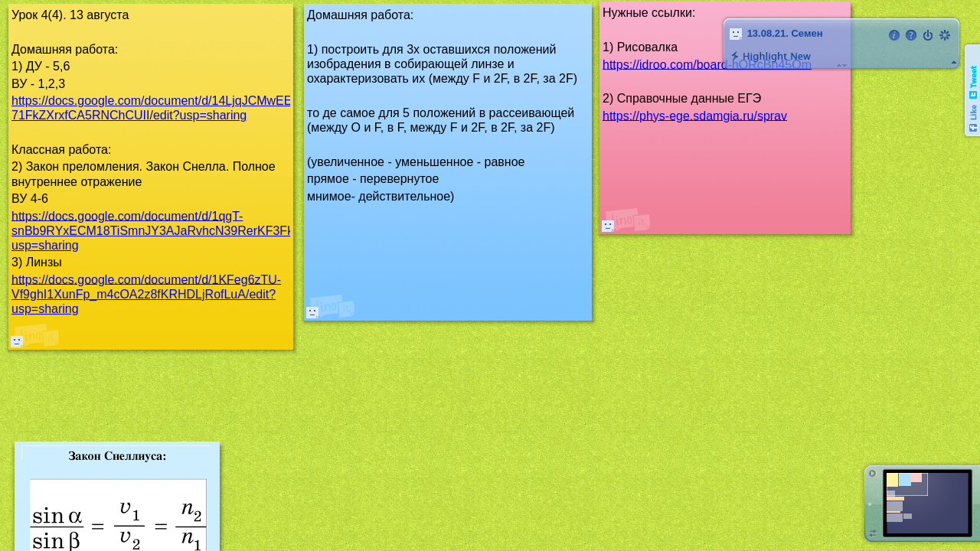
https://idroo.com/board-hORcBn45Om (707, 64)
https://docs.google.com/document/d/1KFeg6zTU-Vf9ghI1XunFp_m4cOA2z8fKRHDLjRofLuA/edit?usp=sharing (146, 293)
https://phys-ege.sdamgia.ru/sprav (695, 115)
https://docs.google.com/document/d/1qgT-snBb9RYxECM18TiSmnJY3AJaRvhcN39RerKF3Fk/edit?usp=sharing (167, 230)
